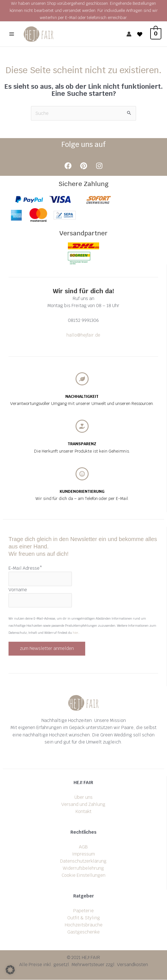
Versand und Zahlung (83, 805)
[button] (10, 970)
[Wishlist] (140, 34)
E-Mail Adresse (25, 568)
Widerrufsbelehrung (83, 868)
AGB (83, 847)
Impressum (83, 854)
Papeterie (83, 911)
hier (76, 633)
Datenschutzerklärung (83, 861)
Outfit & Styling (84, 918)
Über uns (83, 798)
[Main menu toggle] (12, 34)
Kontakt (83, 812)
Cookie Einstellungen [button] (83, 876)
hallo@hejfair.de (83, 335)
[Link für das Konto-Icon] (129, 34)
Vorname (18, 590)
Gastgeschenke (83, 932)
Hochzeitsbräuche (84, 925)
